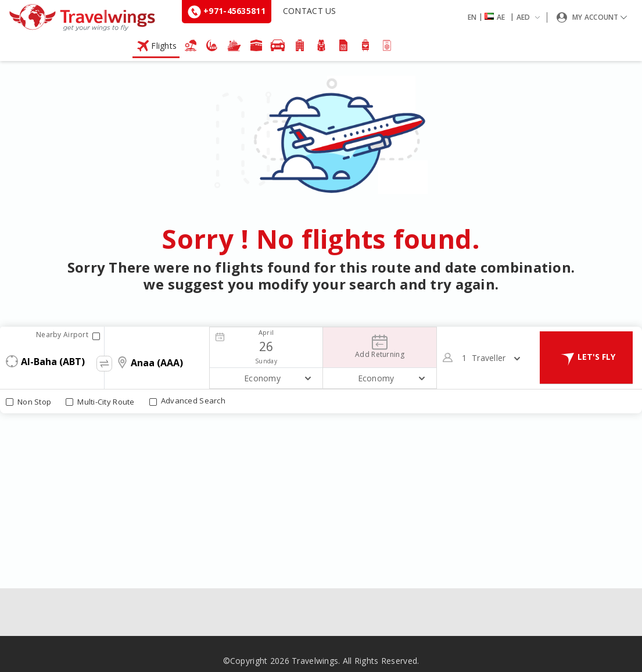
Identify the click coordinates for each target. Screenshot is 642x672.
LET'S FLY (586, 358)
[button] (506, 17)
